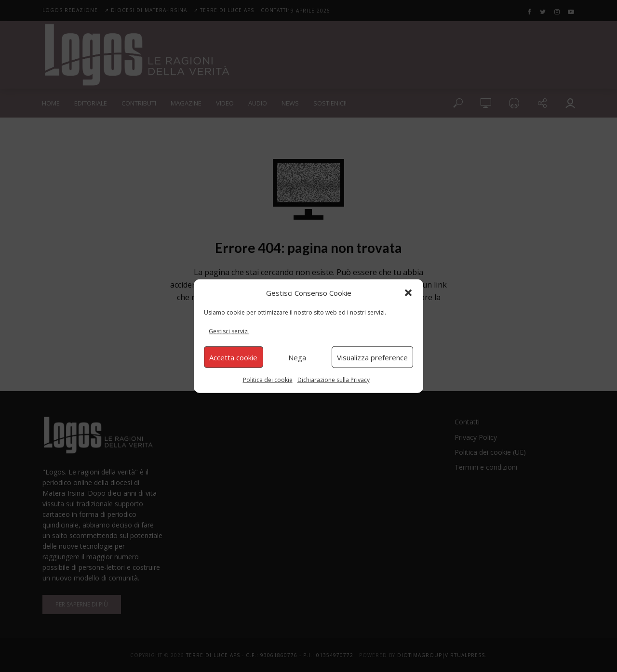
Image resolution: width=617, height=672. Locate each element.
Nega (297, 357)
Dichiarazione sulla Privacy (334, 380)
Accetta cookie (233, 357)
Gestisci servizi (229, 331)
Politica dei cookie (268, 380)
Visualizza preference (372, 357)
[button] (408, 292)
